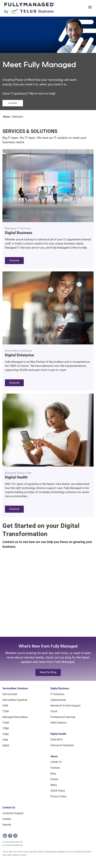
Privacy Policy (59, 796)
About (54, 756)
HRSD (6, 746)
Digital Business (60, 688)
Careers (7, 819)
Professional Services (63, 717)
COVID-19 (56, 762)
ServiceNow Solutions (15, 688)
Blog (53, 774)
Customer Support (13, 813)
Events (54, 779)
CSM (5, 706)
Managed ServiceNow (15, 717)
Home (6, 117)
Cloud (54, 711)
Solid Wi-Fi (57, 740)
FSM (5, 740)
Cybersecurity (58, 700)
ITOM (6, 723)
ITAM (5, 734)
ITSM (6, 711)
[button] (48, 209)
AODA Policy (58, 791)
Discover (14, 260)
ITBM (6, 728)
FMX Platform (59, 723)
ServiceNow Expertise (15, 700)
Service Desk (10, 694)
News (54, 785)
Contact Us (9, 807)
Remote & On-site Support (65, 706)
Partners (55, 768)
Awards (7, 825)
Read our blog (48, 672)
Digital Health (58, 734)
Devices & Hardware (62, 745)
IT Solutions (57, 694)
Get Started (13, 103)
